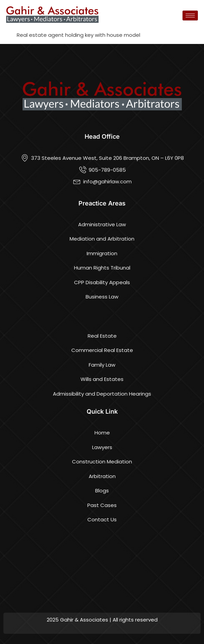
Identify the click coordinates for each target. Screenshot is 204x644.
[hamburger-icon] (190, 16)
